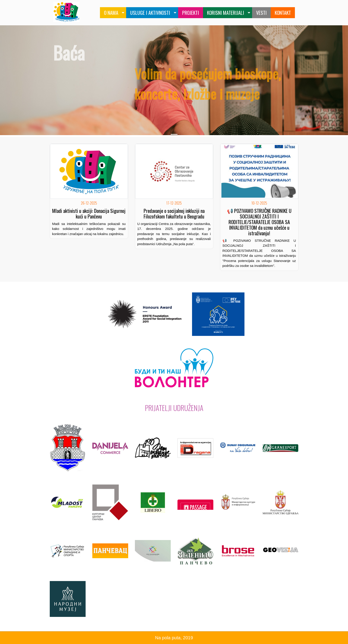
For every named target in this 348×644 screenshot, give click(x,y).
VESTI (261, 13)
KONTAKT (283, 13)
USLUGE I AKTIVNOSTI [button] (150, 13)
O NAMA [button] (111, 13)
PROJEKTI (191, 13)
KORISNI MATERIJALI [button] (226, 13)
